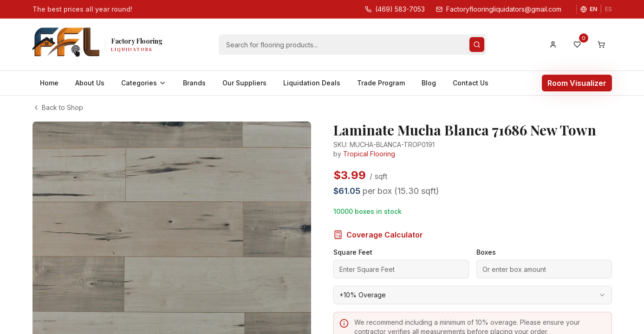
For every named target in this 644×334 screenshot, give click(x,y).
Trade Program (381, 83)
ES (608, 9)
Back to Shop (58, 107)
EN (593, 9)
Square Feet (353, 230)
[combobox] (473, 273)
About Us (90, 83)
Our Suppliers (244, 83)
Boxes (486, 230)
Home (49, 83)
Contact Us (471, 83)
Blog (429, 83)
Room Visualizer (577, 83)
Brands (194, 83)
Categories (144, 83)
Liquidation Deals (312, 83)
